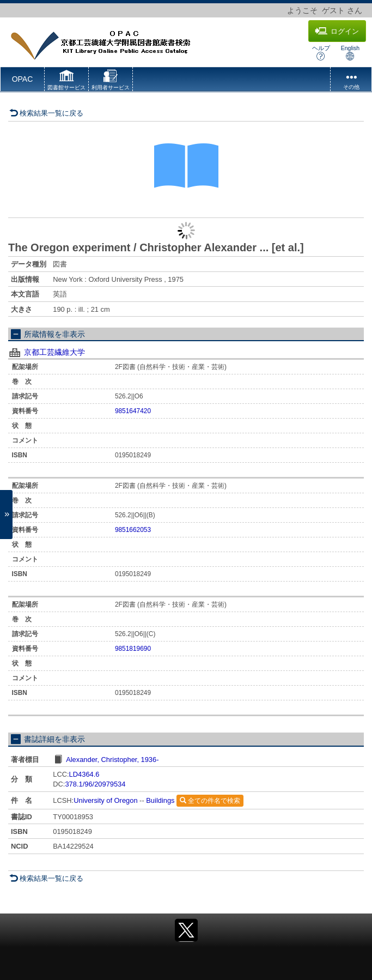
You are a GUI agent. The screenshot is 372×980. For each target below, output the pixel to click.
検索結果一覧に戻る (46, 113)
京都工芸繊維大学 (54, 352)
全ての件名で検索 (210, 801)
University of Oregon (105, 800)
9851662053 (133, 530)
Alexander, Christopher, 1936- (112, 760)
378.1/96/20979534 (95, 784)
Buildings (160, 800)
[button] (66, 81)
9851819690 (133, 649)
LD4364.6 (84, 774)
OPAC (23, 79)
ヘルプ (321, 53)
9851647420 (133, 411)
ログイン (337, 31)
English (350, 53)
